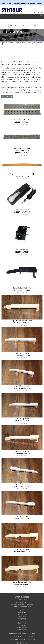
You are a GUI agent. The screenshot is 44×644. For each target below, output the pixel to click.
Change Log (22, 619)
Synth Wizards (22, 612)
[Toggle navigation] (41, 16)
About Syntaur (22, 623)
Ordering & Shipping (22, 627)
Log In (35, 13)
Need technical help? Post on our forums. (22, 639)
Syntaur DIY (22, 615)
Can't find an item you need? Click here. (22, 634)
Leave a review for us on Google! (22, 637)
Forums (38, 90)
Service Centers (22, 629)
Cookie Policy (22, 617)
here (17, 606)
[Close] (42, 5)
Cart (42, 13)
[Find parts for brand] (22, 25)
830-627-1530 (22, 600)
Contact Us (22, 625)
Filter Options (7, 97)
